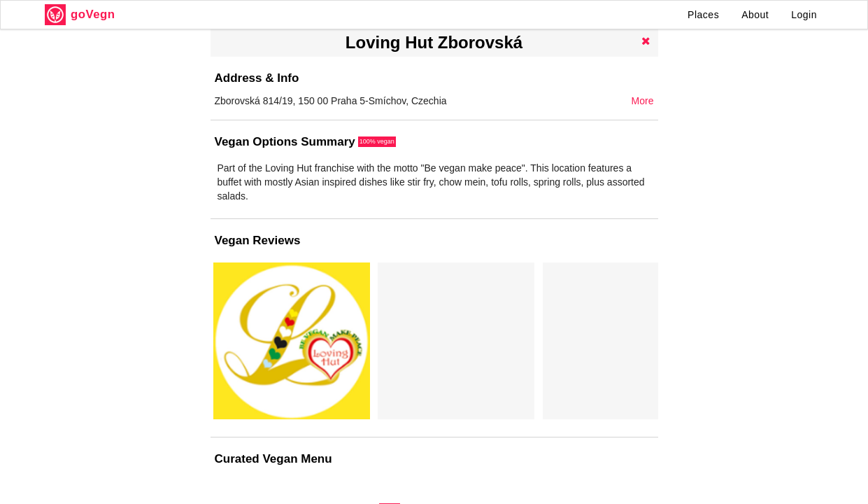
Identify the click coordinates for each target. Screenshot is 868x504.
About (755, 15)
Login (804, 15)
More (643, 101)
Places (703, 15)
